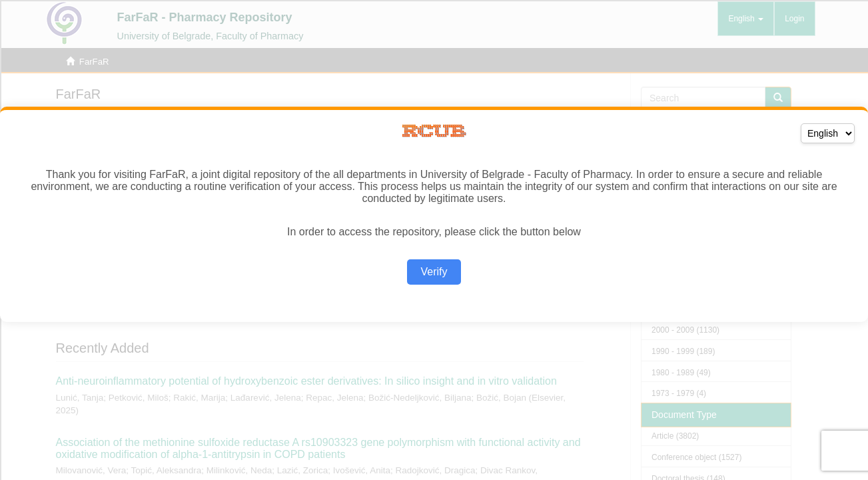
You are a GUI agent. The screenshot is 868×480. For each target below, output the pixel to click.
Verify (434, 272)
